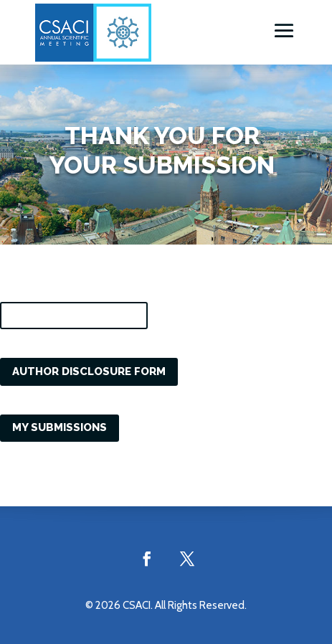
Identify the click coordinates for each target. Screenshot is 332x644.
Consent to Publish (74, 315)
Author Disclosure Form (89, 371)
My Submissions (60, 427)
